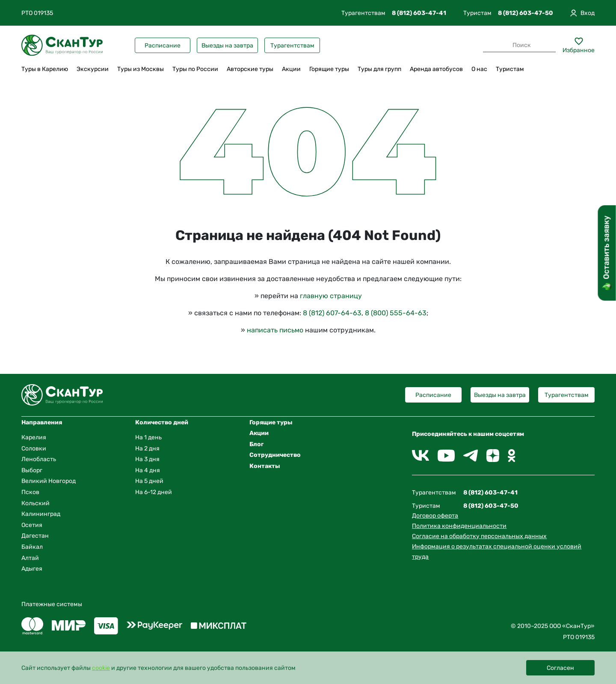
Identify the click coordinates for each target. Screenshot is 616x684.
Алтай (30, 558)
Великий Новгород (49, 481)
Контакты (265, 466)
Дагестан (35, 536)
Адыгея (32, 569)
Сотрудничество (275, 455)
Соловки (34, 449)
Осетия (32, 525)
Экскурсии (93, 69)
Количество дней (162, 422)
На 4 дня (148, 470)
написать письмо (275, 330)
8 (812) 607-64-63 (332, 313)
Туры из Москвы (141, 69)
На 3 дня (147, 459)
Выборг (32, 470)
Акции (291, 69)
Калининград (41, 514)
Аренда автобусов (436, 69)
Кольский (36, 503)
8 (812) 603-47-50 (526, 13)
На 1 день (148, 437)
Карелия (34, 437)
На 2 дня (147, 449)
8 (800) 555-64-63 (396, 313)
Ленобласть (39, 459)
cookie (101, 668)
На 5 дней (149, 481)
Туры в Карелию (45, 69)
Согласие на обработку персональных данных (479, 536)
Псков (30, 492)
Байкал (32, 547)
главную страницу (331, 296)
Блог (256, 444)
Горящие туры (329, 69)
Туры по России (195, 69)
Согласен (560, 668)
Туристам (510, 69)
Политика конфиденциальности (459, 526)
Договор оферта (435, 516)
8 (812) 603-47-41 (419, 13)
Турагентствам (292, 46)
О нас (479, 69)
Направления (42, 422)
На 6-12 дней (154, 492)
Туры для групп (379, 69)
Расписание (163, 46)
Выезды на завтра (227, 46)
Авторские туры (250, 69)
